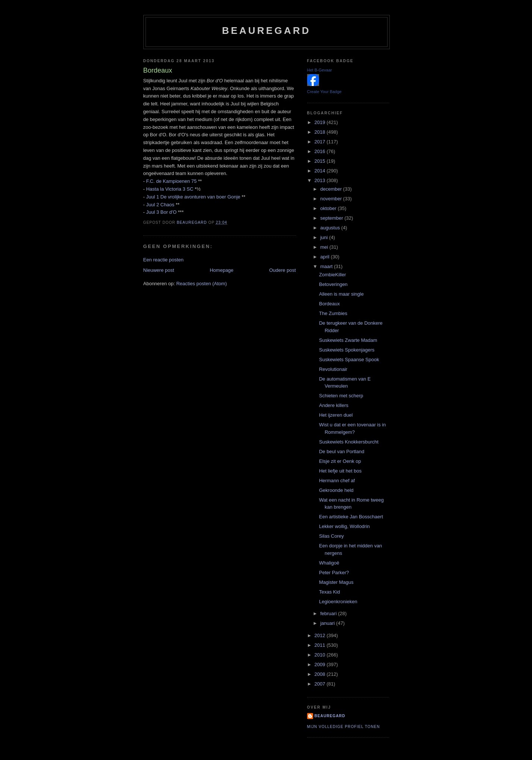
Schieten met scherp (341, 396)
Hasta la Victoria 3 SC (170, 189)
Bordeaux (329, 304)
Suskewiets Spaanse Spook (349, 360)
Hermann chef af (337, 481)
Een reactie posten (163, 260)
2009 (321, 664)
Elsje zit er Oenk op (340, 461)
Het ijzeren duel (336, 415)
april (325, 257)
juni (325, 237)
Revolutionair (333, 369)
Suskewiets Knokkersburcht (349, 442)
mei (325, 247)
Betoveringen (333, 284)
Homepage (222, 270)
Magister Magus (336, 582)
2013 (321, 180)
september (332, 218)
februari (329, 613)
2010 (321, 655)
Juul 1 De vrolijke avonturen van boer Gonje (193, 197)
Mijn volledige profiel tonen (344, 727)
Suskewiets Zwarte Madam (348, 340)
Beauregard (266, 31)
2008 (321, 674)
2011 (321, 645)
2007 (321, 684)
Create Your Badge (324, 92)
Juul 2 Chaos (160, 205)
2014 (321, 171)
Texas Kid (329, 592)
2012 (321, 635)
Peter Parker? (334, 573)
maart (327, 266)
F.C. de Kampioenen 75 (171, 181)
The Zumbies (333, 313)
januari (328, 623)
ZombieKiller (332, 275)
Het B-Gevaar (320, 70)
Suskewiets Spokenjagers (347, 350)
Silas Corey (331, 536)
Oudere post (283, 270)
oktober (329, 208)
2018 (321, 132)
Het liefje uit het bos (340, 471)
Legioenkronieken (338, 602)
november (332, 199)
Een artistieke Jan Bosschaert (351, 517)
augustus (331, 228)
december (332, 189)
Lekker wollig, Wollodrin (344, 526)
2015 (321, 161)
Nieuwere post (159, 270)
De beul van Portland (342, 451)
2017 (321, 142)
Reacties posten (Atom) (201, 284)
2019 (321, 122)
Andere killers (334, 405)
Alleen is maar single (341, 294)
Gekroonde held (336, 490)
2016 (321, 151)
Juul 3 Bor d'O (161, 212)
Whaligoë (329, 563)
